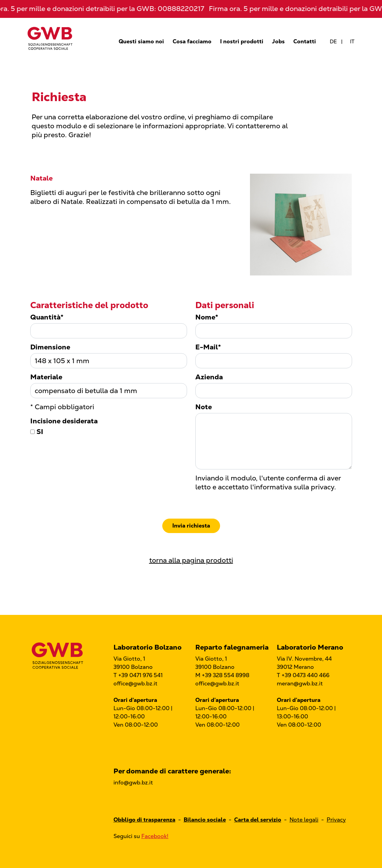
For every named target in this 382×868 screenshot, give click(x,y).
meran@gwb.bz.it (300, 683)
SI (37, 432)
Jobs (278, 41)
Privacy (336, 820)
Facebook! (155, 836)
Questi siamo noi (141, 41)
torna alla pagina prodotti (191, 560)
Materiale (46, 377)
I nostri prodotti (242, 41)
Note (204, 407)
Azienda (209, 377)
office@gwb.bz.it (135, 683)
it (352, 41)
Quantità (47, 317)
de (333, 41)
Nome (207, 317)
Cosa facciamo (192, 41)
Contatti (305, 41)
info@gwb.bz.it (133, 783)
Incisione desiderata (64, 421)
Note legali (304, 820)
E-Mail (208, 347)
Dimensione (50, 347)
